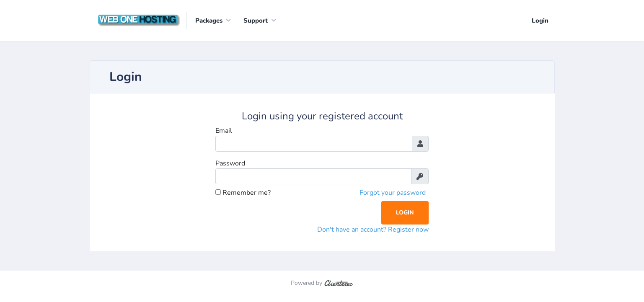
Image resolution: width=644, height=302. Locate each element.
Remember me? (243, 193)
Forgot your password (393, 193)
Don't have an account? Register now (373, 230)
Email (224, 131)
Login (540, 21)
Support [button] (256, 21)
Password (230, 163)
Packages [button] (209, 21)
